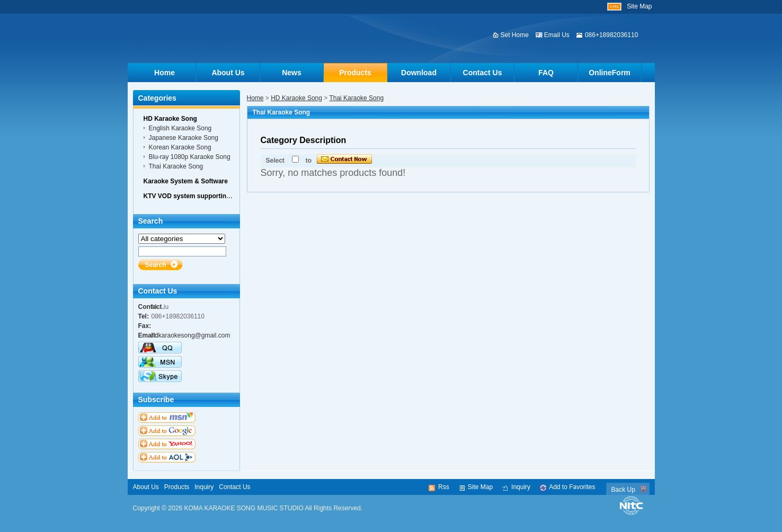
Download (419, 73)
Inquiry (204, 487)
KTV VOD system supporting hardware (202, 196)
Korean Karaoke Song (180, 147)
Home (165, 73)
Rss (444, 487)
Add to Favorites (572, 487)
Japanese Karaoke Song (184, 138)
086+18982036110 (611, 35)
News (292, 73)
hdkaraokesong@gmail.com (191, 335)
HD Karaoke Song (296, 98)
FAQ (546, 73)
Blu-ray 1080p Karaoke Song (190, 157)
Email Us (557, 35)
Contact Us (483, 73)
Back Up (623, 490)
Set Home (515, 35)
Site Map (639, 6)
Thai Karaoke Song (356, 98)
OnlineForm (610, 73)
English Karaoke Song (180, 128)
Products (355, 73)
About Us (228, 73)
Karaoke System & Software (186, 181)
